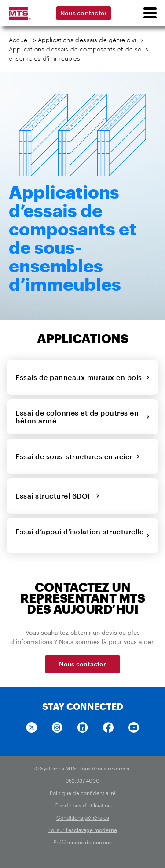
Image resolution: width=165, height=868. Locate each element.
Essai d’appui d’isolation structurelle (82, 535)
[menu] (150, 13)
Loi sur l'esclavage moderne (83, 830)
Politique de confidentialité (83, 793)
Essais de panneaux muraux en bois (82, 377)
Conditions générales (83, 817)
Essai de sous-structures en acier (78, 456)
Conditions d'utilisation (83, 805)
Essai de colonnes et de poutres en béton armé (82, 417)
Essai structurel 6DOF (57, 496)
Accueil (19, 40)
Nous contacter (84, 13)
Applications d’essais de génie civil (88, 40)
